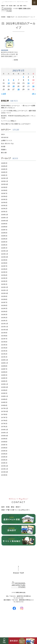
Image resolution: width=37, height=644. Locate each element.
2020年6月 (4, 372)
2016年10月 (5, 436)
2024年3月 (4, 242)
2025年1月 (4, 212)
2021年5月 (4, 345)
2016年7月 (4, 445)
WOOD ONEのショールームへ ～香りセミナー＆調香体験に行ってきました (18, 107)
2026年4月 (4, 166)
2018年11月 (4, 396)
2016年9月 (4, 439)
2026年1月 (4, 175)
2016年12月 (5, 430)
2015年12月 (5, 466)
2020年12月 (5, 360)
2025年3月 (4, 206)
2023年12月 (5, 251)
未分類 (3, 147)
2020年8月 (4, 366)
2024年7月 (4, 230)
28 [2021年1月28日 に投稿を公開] (18, 89)
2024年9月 (4, 224)
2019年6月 (4, 390)
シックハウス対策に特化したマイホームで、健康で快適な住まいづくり (18, 112)
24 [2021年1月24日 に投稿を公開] (33, 86)
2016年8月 (4, 442)
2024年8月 (4, 227)
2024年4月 (4, 239)
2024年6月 (4, 233)
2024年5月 (4, 236)
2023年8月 (4, 263)
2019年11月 (4, 384)
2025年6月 (4, 196)
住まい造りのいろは (7, 144)
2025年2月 (4, 209)
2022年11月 (4, 290)
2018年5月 (4, 402)
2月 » (34, 94)
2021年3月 (4, 351)
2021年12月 (5, 324)
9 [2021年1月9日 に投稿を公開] (28, 80)
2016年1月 (4, 463)
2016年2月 (4, 460)
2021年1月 (4, 357)
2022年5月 (4, 309)
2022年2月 (4, 318)
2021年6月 (4, 342)
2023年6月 (4, 269)
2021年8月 (4, 336)
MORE (16, 60)
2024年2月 (4, 245)
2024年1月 (4, 248)
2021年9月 (4, 333)
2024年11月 (4, 218)
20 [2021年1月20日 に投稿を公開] (14, 86)
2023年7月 (4, 266)
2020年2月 (4, 381)
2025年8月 (4, 190)
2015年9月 (4, 475)
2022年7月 (4, 302)
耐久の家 (4, 153)
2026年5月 (4, 163)
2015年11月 (4, 469)
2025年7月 (4, 193)
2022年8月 (4, 299)
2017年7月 (4, 418)
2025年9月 (4, 187)
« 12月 (4, 94)
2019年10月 (5, 387)
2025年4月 (4, 203)
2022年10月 (5, 293)
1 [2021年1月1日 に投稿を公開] (23, 77)
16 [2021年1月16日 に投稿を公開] (28, 83)
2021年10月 (5, 330)
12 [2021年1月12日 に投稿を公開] (9, 83)
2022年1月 (4, 321)
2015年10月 (5, 472)
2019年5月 (4, 393)
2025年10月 (5, 184)
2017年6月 (4, 421)
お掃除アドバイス (7, 141)
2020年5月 (4, 375)
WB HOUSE (5, 137)
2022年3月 (4, 315)
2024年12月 (5, 215)
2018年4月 (4, 405)
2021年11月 (4, 327)
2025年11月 (4, 181)
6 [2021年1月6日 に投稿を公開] (14, 80)
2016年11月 (4, 433)
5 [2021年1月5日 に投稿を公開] (9, 80)
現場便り (4, 150)
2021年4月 (4, 348)
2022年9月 (4, 296)
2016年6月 (4, 448)
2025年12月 (5, 178)
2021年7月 (4, 339)
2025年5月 (4, 200)
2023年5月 (4, 272)
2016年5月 (4, 451)
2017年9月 (4, 415)
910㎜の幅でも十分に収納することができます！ (17, 124)
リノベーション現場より (9, 121)
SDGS (3, 134)
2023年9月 (4, 260)
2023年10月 (5, 257)
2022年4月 (4, 312)
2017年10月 (5, 411)
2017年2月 (4, 427)
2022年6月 (4, 305)
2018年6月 (4, 399)
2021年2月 (4, 354)
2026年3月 (4, 169)
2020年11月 (4, 363)
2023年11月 (4, 254)
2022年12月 (5, 287)
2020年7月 (4, 369)
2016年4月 (4, 454)
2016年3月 (4, 457)
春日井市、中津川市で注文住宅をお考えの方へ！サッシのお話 (18, 117)
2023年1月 (4, 284)
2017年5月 (4, 424)
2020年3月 (4, 378)
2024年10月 (5, 221)
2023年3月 (4, 278)
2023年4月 (4, 275)
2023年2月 (4, 281)
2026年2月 (4, 172)
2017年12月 (5, 408)
